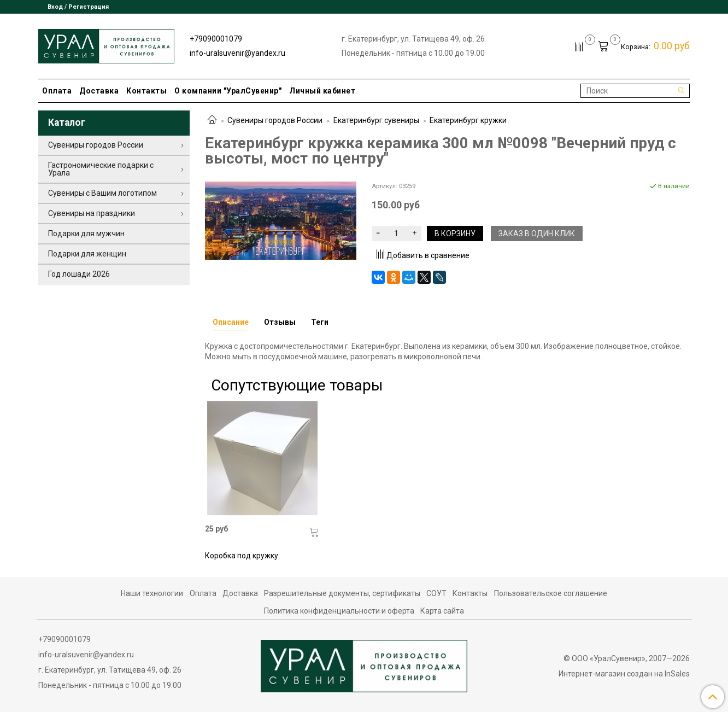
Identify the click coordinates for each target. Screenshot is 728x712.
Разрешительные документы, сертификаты (342, 593)
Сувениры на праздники (92, 213)
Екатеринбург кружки (468, 120)
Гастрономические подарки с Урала (101, 169)
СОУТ (436, 593)
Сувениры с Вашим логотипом (102, 193)
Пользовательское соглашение (551, 593)
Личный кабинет (322, 91)
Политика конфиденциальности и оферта (339, 611)
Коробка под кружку (242, 556)
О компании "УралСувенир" (228, 91)
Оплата (57, 91)
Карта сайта (442, 611)
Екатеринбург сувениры (376, 120)
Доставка (99, 91)
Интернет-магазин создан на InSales (624, 674)
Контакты (146, 91)
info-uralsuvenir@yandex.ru (237, 53)
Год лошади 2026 (79, 274)
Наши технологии (152, 593)
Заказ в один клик (537, 234)
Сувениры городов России (275, 120)
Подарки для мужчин (86, 234)
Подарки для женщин (87, 254)
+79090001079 (216, 39)
